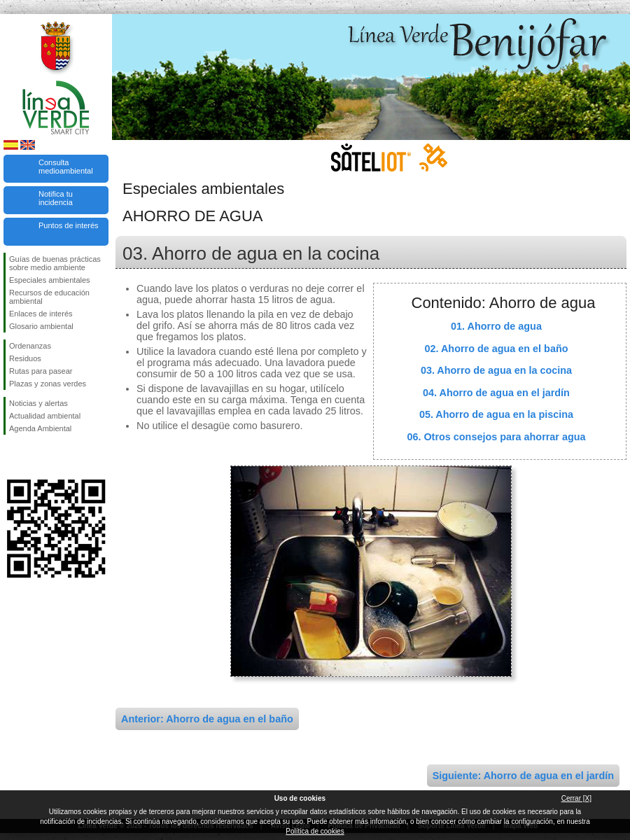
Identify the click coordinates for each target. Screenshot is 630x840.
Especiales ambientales (50, 280)
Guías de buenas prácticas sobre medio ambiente (55, 263)
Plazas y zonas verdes (48, 384)
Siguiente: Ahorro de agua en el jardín (523, 776)
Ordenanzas (30, 346)
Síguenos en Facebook (12, 457)
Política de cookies (315, 831)
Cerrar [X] (576, 798)
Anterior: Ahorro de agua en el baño (207, 719)
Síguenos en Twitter (35, 457)
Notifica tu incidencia (56, 198)
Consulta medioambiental (66, 167)
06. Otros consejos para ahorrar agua (496, 437)
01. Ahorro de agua (496, 326)
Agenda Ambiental (40, 428)
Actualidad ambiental (45, 416)
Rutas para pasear (41, 371)
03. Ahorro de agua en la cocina (496, 370)
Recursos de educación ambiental (49, 297)
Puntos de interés (69, 225)
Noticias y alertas (38, 403)
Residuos (25, 358)
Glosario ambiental (41, 326)
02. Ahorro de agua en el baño (497, 349)
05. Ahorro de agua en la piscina (496, 414)
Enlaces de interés (41, 314)
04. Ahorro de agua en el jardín (496, 393)
